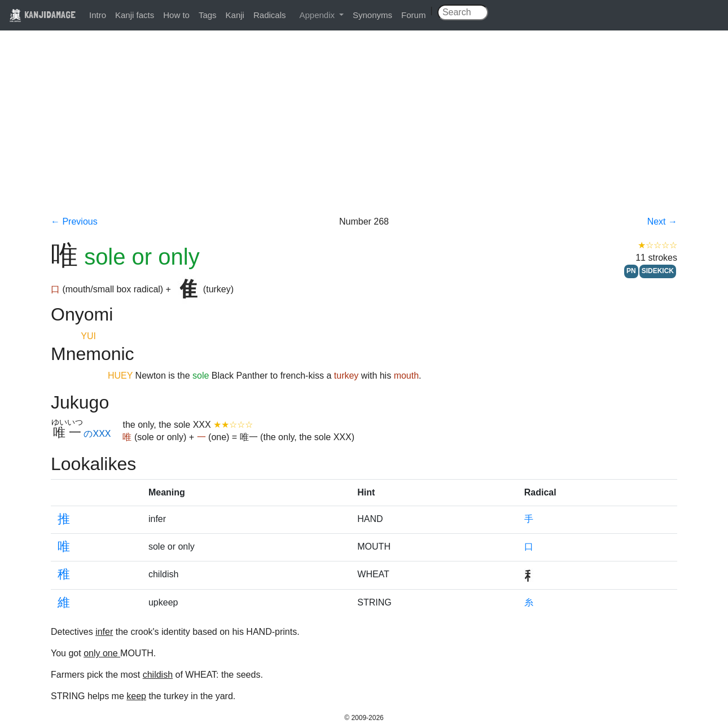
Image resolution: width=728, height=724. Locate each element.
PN (631, 271)
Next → (662, 221)
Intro (98, 15)
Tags (208, 15)
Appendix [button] (318, 15)
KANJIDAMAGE (42, 14)
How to (176, 15)
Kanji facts (135, 15)
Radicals (270, 15)
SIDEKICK (658, 271)
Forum (413, 15)
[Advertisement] (364, 131)
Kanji (235, 15)
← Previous (74, 221)
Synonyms (372, 15)
